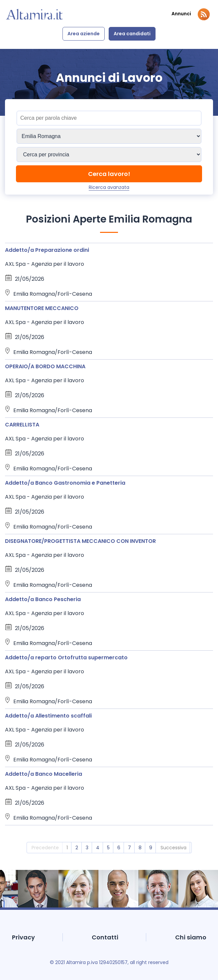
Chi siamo (191, 937)
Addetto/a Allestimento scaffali (48, 716)
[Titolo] (109, 118)
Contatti (105, 937)
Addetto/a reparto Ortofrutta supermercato (66, 657)
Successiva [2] (173, 848)
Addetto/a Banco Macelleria (44, 774)
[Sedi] (109, 136)
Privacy (23, 937)
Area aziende (84, 34)
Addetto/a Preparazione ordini (47, 250)
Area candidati (132, 34)
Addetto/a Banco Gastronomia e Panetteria (65, 483)
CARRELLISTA (22, 425)
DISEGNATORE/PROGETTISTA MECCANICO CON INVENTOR (80, 541)
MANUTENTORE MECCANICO (42, 308)
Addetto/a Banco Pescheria (43, 599)
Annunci (181, 14)
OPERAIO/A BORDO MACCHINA (45, 366)
